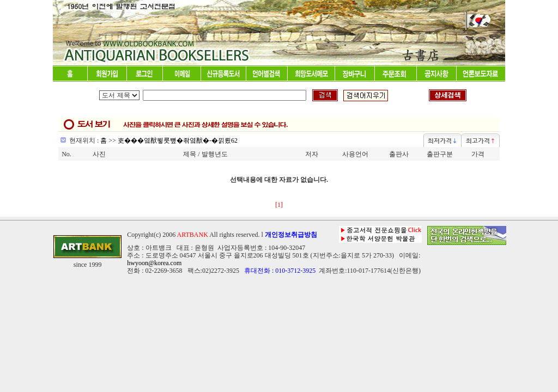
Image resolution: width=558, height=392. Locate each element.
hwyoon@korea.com (154, 263)
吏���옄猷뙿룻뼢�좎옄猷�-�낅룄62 (178, 140)
